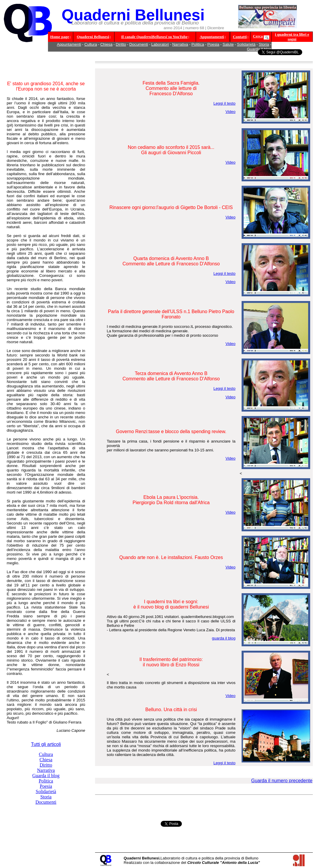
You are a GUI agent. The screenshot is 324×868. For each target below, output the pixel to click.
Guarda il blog (46, 776)
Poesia (213, 44)
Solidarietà (246, 44)
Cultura (91, 44)
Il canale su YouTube (154, 37)
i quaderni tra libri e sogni (292, 37)
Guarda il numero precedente (282, 781)
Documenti (139, 44)
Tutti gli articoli (46, 744)
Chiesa (107, 44)
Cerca (258, 36)
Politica (198, 44)
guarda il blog (224, 638)
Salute (228, 44)
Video (230, 112)
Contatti (240, 37)
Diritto (121, 44)
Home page (60, 37)
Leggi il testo (224, 103)
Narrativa (180, 44)
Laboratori (160, 44)
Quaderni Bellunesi (93, 37)
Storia (264, 44)
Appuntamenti (212, 37)
